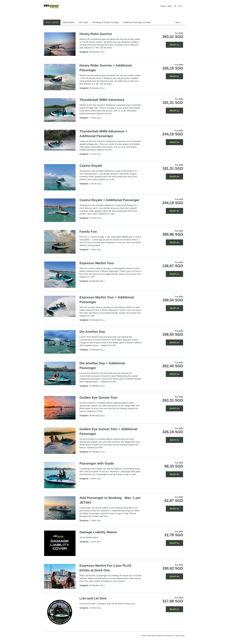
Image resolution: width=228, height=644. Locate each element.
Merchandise (69, 22)
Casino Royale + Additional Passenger (110, 200)
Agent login (180, 636)
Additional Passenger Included (137, 22)
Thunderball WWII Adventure (102, 100)
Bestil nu (174, 45)
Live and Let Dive (93, 598)
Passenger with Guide (97, 463)
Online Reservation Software (152, 636)
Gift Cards (84, 22)
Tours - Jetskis (52, 22)
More (179, 22)
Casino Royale (91, 166)
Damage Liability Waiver (98, 532)
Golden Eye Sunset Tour (98, 397)
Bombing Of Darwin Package (106, 22)
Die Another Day (92, 332)
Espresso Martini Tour (97, 263)
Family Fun (88, 231)
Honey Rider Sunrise (96, 34)
